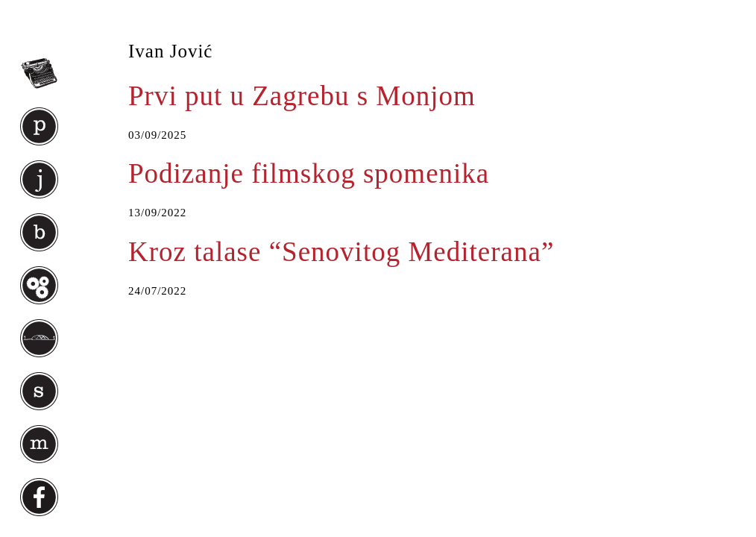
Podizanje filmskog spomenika (309, 173)
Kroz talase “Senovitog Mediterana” (341, 252)
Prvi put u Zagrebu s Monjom (302, 96)
